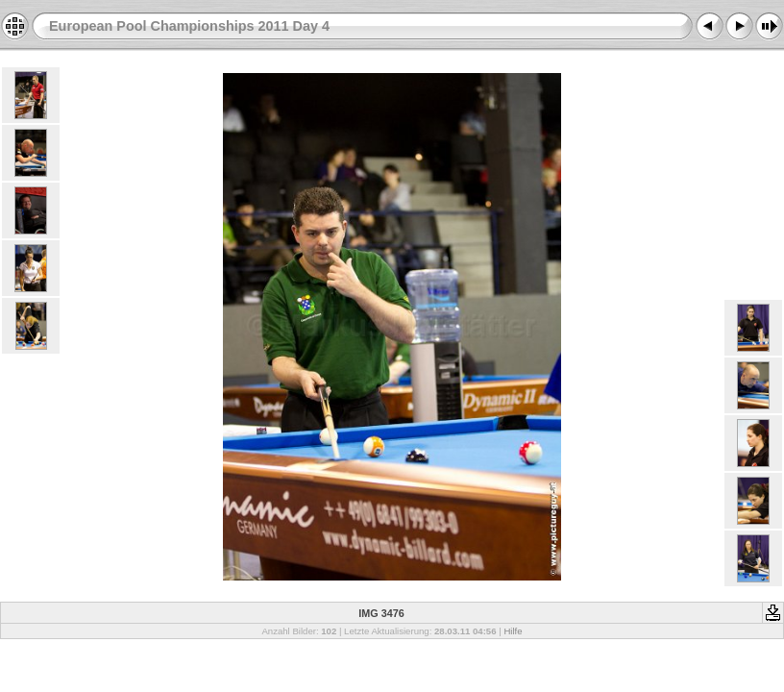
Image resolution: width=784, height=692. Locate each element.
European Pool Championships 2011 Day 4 (189, 26)
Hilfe (513, 631)
